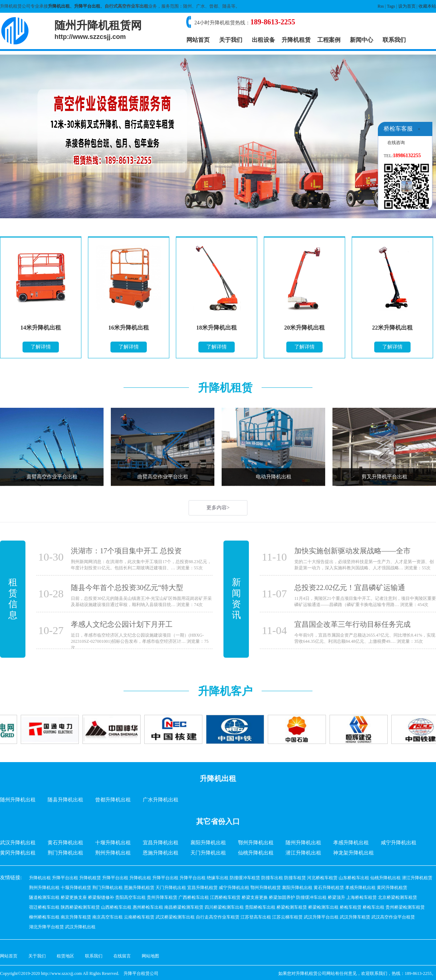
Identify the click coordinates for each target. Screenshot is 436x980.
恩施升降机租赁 (139, 888)
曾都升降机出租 (113, 800)
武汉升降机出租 (18, 843)
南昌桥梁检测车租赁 (184, 907)
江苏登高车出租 (256, 917)
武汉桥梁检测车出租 (175, 917)
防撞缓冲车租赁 (245, 878)
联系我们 (394, 40)
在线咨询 (396, 143)
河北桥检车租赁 (322, 878)
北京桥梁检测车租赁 (397, 897)
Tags (391, 6)
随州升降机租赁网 (98, 30)
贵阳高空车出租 (130, 897)
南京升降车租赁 (76, 917)
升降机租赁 (296, 40)
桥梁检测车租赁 (292, 907)
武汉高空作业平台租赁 (393, 917)
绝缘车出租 (218, 878)
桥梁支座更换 (255, 897)
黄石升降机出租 (65, 843)
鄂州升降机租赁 (266, 888)
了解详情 (41, 347)
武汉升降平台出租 (321, 917)
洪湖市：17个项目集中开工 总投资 (126, 551)
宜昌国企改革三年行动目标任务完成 (352, 624)
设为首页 (407, 6)
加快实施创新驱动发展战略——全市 (352, 551)
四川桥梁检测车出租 (224, 907)
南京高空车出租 (108, 917)
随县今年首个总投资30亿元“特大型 (127, 587)
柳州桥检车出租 (44, 917)
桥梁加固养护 (282, 897)
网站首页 (198, 40)
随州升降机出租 (18, 800)
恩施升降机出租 (161, 853)
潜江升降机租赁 (417, 878)
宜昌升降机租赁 (202, 888)
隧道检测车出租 (44, 897)
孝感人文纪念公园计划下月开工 (122, 624)
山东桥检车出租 (354, 878)
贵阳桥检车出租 (260, 907)
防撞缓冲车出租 (311, 897)
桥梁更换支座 (74, 897)
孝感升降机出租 (351, 843)
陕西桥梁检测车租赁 (80, 907)
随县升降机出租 (65, 800)
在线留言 (122, 956)
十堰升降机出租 (113, 843)
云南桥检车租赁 (139, 917)
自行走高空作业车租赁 (218, 917)
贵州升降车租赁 (162, 897)
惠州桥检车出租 (148, 907)
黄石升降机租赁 (329, 888)
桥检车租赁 (351, 907)
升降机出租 (59, 6)
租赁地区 (65, 956)
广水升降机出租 (161, 800)
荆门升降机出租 (65, 853)
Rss (381, 6)
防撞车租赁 (295, 878)
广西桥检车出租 (194, 897)
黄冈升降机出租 (18, 853)
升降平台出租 (87, 6)
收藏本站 (427, 6)
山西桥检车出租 (116, 907)
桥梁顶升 (336, 897)
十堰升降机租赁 (76, 888)
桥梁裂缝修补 (101, 897)
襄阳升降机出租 (208, 843)
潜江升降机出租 (303, 853)
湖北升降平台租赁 (47, 927)
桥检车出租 (374, 907)
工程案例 (329, 40)
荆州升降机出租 (113, 853)
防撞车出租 (272, 878)
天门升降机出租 (208, 853)
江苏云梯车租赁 (287, 917)
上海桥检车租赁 (362, 897)
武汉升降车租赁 (355, 917)
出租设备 (263, 40)
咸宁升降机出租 (399, 843)
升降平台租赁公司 (141, 973)
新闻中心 (362, 40)
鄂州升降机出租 (256, 843)
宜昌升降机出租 (161, 843)
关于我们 (231, 40)
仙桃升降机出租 (256, 853)
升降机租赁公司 (311, 973)
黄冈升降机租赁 (392, 888)
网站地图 (150, 956)
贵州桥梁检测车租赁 (405, 907)
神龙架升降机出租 (354, 853)
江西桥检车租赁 (225, 897)
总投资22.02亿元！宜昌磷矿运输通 (350, 587)
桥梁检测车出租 (323, 907)
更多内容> (218, 508)
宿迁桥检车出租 (44, 907)
